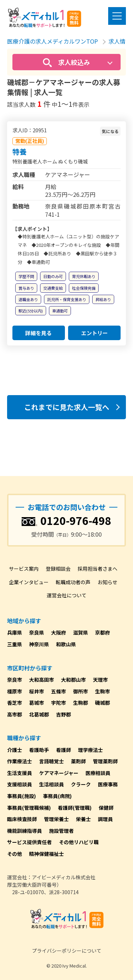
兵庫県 (15, 632)
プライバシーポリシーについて (67, 951)
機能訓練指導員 (24, 831)
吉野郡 (63, 714)
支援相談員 (20, 784)
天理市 (100, 680)
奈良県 (37, 632)
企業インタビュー (29, 582)
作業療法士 (20, 761)
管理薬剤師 (105, 761)
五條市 (59, 691)
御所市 (81, 691)
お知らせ (107, 582)
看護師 (63, 750)
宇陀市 (59, 703)
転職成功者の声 (73, 582)
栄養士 (83, 819)
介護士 (15, 750)
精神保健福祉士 (46, 854)
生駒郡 (81, 703)
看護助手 (39, 750)
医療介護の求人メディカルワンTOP (52, 41)
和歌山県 (66, 644)
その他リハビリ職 (79, 842)
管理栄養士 (56, 819)
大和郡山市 (73, 680)
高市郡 (15, 714)
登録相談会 (58, 569)
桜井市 (37, 691)
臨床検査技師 (22, 819)
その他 (15, 854)
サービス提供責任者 (29, 842)
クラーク (81, 784)
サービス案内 (24, 569)
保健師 (106, 808)
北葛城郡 (39, 714)
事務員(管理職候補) (29, 808)
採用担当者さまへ (98, 569)
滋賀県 (81, 632)
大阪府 (59, 632)
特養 (20, 152)
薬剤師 (78, 761)
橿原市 (15, 691)
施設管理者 (61, 831)
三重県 (15, 644)
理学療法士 (90, 750)
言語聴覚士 (51, 761)
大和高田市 (41, 680)
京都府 (102, 632)
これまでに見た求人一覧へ (67, 407)
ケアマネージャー (59, 773)
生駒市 (102, 691)
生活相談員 (51, 784)
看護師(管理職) (75, 808)
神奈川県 (39, 644)
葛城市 (37, 703)
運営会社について (67, 595)
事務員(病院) (57, 796)
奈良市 (15, 680)
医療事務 (108, 784)
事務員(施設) (21, 796)
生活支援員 (20, 773)
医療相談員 (98, 773)
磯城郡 (102, 703)
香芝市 (15, 703)
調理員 (105, 819)
